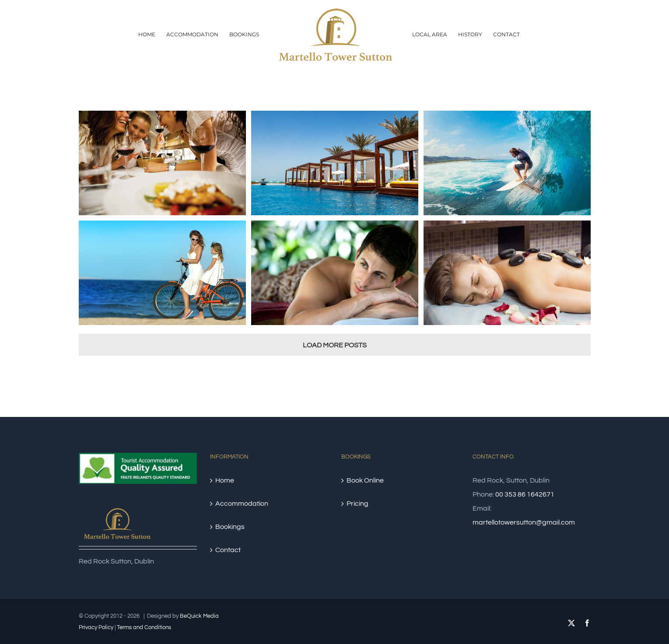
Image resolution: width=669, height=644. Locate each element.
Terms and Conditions (144, 627)
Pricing (357, 504)
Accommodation (242, 504)
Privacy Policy (96, 627)
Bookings (230, 527)
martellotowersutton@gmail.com (524, 522)
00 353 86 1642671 (525, 494)
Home (225, 480)
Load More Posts (335, 345)
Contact (228, 550)
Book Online (365, 480)
